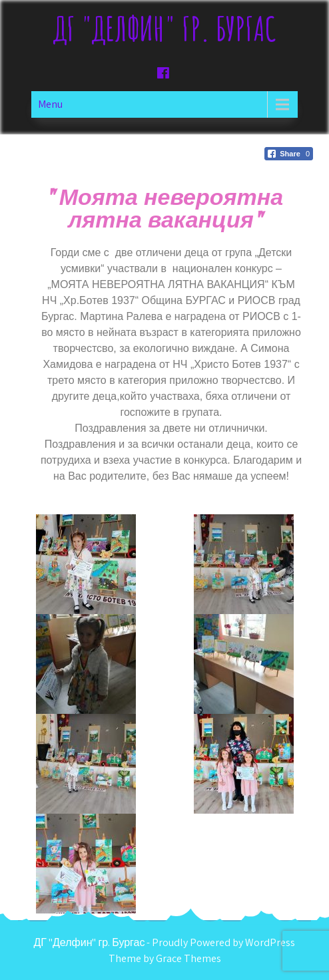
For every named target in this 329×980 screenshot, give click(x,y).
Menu (50, 104)
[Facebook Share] (289, 154)
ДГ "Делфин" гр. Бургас (165, 28)
